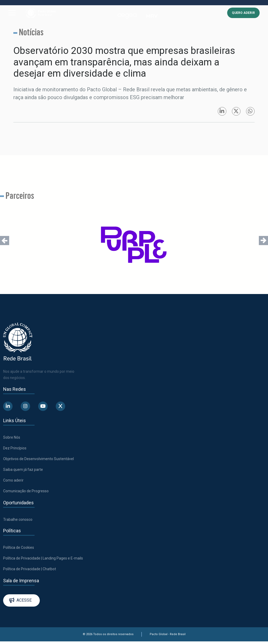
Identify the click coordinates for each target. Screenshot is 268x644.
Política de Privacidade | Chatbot (30, 570)
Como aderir (13, 481)
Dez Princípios (15, 449)
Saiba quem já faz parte (23, 471)
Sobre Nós (12, 438)
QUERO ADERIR (243, 13)
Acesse (20, 601)
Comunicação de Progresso (26, 492)
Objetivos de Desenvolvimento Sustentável (38, 460)
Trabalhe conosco (18, 521)
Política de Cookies (19, 549)
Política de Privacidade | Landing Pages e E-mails (43, 559)
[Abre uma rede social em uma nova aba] (8, 407)
